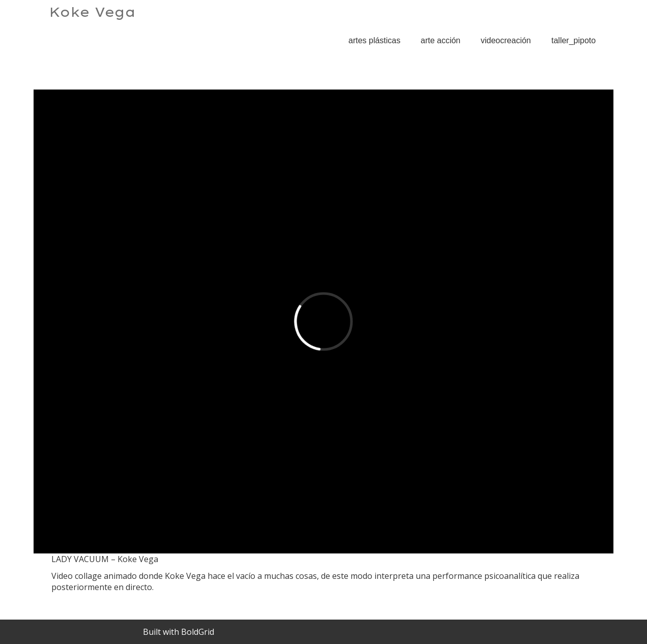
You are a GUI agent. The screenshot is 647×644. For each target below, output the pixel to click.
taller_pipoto (574, 40)
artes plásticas (374, 40)
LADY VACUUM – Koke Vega (523, 70)
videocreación (506, 40)
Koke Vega (92, 12)
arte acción (440, 40)
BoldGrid (198, 632)
